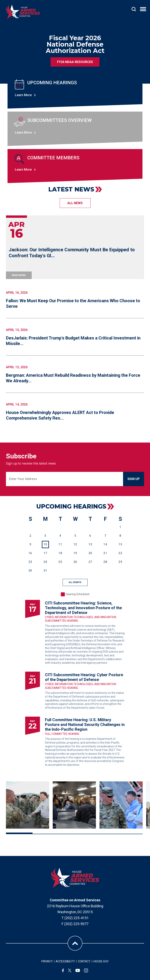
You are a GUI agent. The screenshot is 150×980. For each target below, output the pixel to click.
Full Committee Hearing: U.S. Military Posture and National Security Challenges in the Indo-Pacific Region (85, 725)
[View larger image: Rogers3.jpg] (28, 805)
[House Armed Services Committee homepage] (75, 878)
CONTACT (84, 961)
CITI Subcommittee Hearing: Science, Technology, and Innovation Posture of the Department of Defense (83, 608)
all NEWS (75, 203)
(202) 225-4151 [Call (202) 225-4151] (76, 918)
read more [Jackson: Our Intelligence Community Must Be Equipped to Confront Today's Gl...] (19, 275)
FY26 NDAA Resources (75, 62)
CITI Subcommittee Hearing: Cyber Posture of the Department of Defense (84, 677)
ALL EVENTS (75, 582)
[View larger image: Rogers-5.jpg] (121, 805)
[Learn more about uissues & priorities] (75, 129)
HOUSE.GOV (101, 961)
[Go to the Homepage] (23, 12)
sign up (134, 479)
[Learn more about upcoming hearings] (75, 91)
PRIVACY (47, 961)
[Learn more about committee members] (75, 166)
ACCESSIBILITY (65, 961)
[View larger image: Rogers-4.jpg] (74, 805)
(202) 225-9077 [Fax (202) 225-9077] (76, 924)
